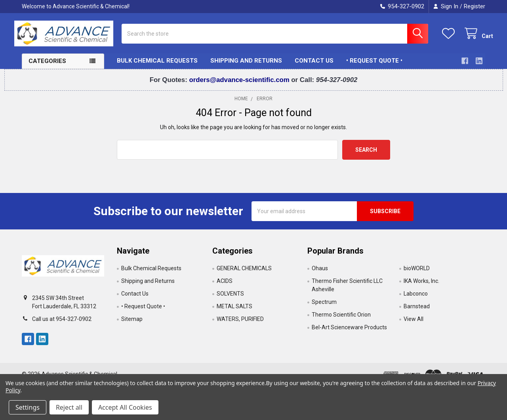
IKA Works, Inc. (421, 287)
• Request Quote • (374, 67)
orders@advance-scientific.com (240, 85)
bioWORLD (417, 274)
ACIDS (225, 287)
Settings (28, 407)
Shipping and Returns (246, 67)
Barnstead (417, 312)
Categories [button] (47, 67)
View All (414, 325)
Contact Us (314, 67)
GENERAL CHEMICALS (244, 274)
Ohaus (320, 274)
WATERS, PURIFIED (240, 325)
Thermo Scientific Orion (341, 321)
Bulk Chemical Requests (157, 67)
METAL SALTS (234, 312)
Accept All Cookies (125, 407)
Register (475, 6)
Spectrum (324, 308)
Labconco (416, 300)
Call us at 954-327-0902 (62, 325)
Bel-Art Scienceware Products (349, 333)
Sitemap (132, 325)
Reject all (69, 407)
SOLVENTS (230, 300)
